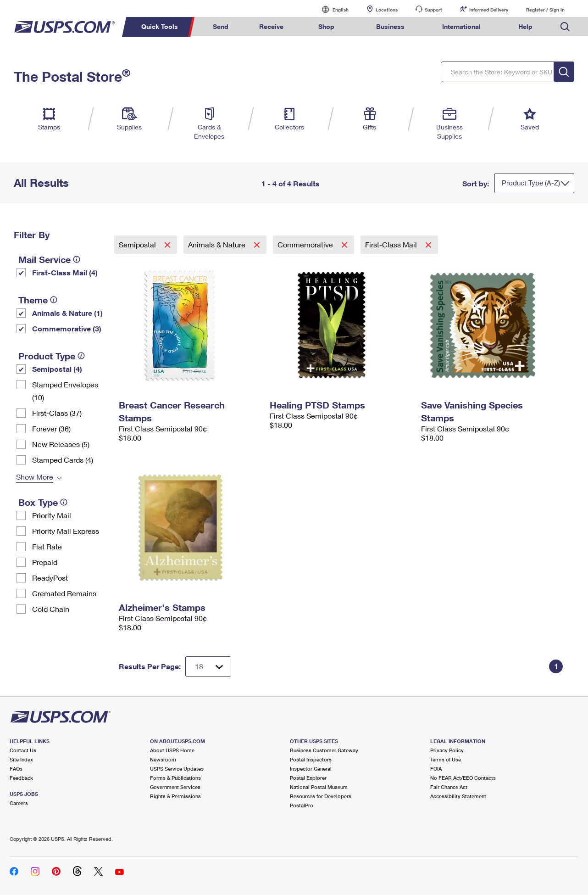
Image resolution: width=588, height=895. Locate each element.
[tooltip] (77, 259)
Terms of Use (446, 759)
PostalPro (302, 805)
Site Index (21, 759)
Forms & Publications (175, 778)
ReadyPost (50, 578)
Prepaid (45, 562)
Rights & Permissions (175, 796)
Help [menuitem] (525, 26)
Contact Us (23, 750)
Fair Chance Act (449, 787)
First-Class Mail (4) (65, 272)
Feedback (21, 778)
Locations (387, 10)
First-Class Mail (392, 244)
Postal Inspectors (311, 759)
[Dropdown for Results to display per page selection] (208, 666)
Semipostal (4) (57, 369)
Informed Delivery (489, 10)
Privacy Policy (447, 750)
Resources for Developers (321, 796)
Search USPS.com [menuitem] (565, 27)
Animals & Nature (218, 244)
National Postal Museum (319, 787)
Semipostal (138, 244)
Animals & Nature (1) (67, 313)
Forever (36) (51, 428)
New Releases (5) (61, 444)
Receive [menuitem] (271, 26)
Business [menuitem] (390, 26)
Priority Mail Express (66, 531)
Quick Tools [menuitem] (160, 26)
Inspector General (311, 769)
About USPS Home (172, 750)
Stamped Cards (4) (63, 460)
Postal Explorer (308, 778)
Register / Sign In (545, 10)
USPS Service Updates (177, 769)
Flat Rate (47, 546)
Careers (19, 803)
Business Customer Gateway (324, 750)
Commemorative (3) (67, 328)
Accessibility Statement (458, 796)
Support (433, 10)
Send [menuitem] (221, 26)
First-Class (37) (57, 413)
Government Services (175, 787)
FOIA (436, 769)
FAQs (16, 769)
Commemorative (306, 244)
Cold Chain (51, 609)
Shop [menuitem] (326, 26)
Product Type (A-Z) (531, 183)
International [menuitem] (461, 26)
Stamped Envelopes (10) (65, 391)
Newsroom (163, 759)
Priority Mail (52, 515)
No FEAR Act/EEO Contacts (463, 778)
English (331, 9)
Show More (35, 477)
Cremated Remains (64, 593)
